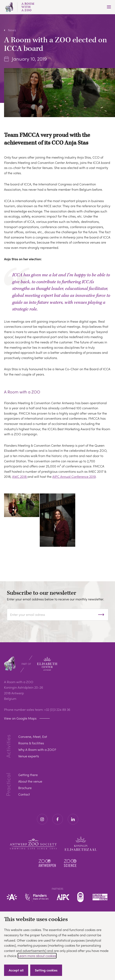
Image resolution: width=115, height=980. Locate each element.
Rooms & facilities (31, 743)
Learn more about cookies (37, 956)
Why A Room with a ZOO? (37, 750)
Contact (24, 794)
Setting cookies (46, 970)
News (12, 30)
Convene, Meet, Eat (33, 737)
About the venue (30, 781)
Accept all (16, 970)
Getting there (28, 775)
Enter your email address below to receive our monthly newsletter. (55, 599)
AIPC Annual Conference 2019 (74, 476)
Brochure (25, 788)
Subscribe (105, 615)
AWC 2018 (20, 476)
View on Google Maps (20, 718)
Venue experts (29, 756)
